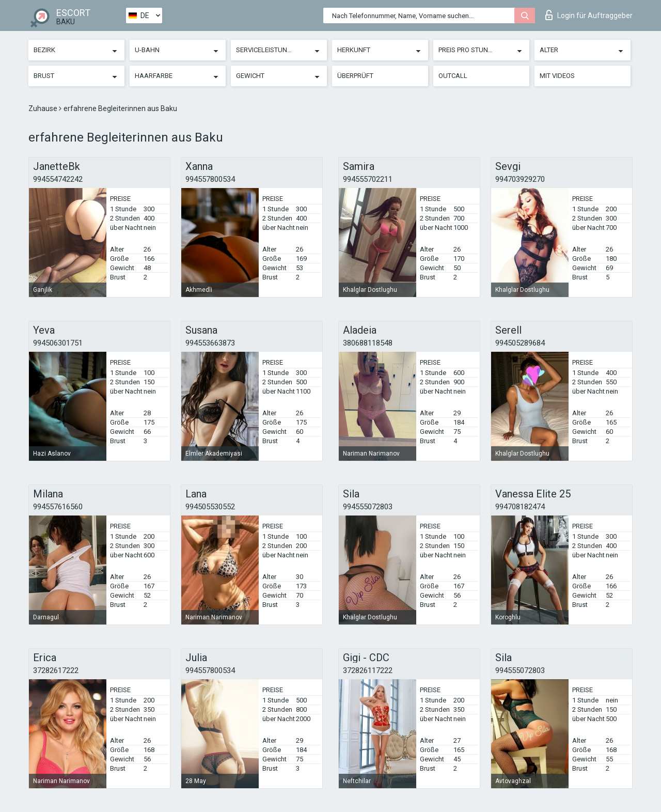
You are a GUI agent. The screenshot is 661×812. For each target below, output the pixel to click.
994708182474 (520, 507)
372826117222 (368, 670)
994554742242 (58, 179)
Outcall (453, 76)
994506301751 (58, 343)
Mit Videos (557, 76)
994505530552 (210, 507)
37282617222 (56, 670)
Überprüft (355, 76)
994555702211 (368, 179)
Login (589, 15)
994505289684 (520, 343)
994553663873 (210, 343)
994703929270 (520, 179)
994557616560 (58, 507)
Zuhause (44, 108)
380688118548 (368, 343)
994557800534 (210, 179)
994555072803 (368, 507)
